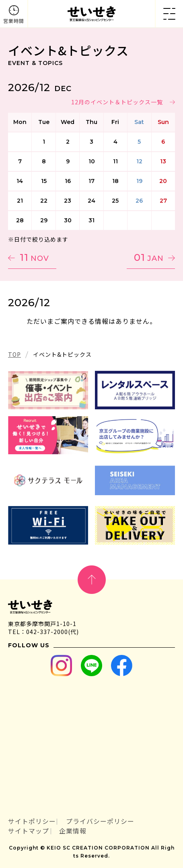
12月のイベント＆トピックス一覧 (117, 102)
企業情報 (73, 831)
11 (34, 257)
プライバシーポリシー (100, 821)
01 (149, 257)
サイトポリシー (32, 821)
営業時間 (14, 21)
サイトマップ (29, 831)
